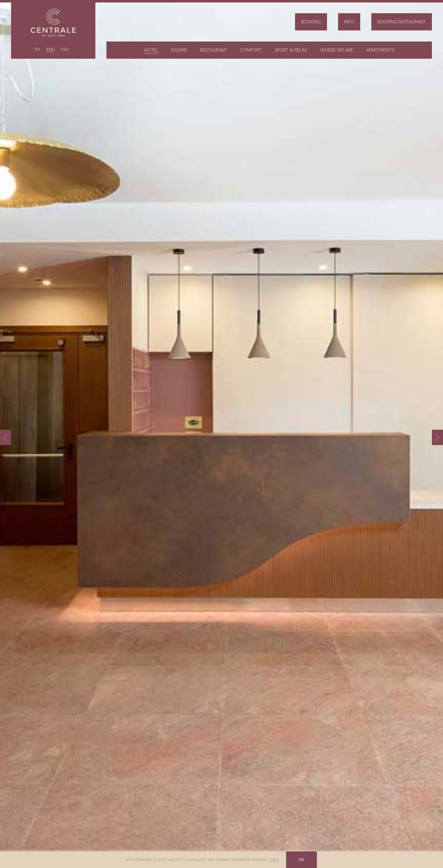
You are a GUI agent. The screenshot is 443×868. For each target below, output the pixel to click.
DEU (65, 49)
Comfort (251, 50)
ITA (38, 49)
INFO (274, 860)
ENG (51, 49)
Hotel (151, 50)
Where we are (337, 50)
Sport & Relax (291, 50)
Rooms (179, 50)
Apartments (380, 50)
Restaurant (214, 50)
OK (301, 860)
